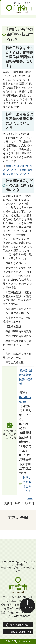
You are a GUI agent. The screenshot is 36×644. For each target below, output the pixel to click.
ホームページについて (14, 562)
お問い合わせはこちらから (27, 484)
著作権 (20, 565)
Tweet (30, 498)
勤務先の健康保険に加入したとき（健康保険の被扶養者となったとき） (18, 170)
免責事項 (6, 568)
